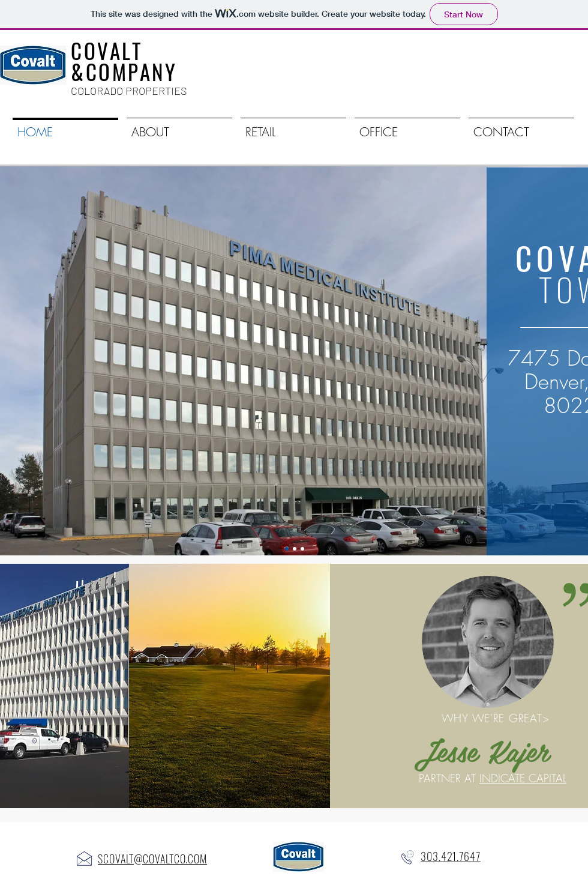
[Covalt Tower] (287, 549)
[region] (292, 686)
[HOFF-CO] (295, 549)
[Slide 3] (302, 549)
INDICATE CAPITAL (523, 778)
